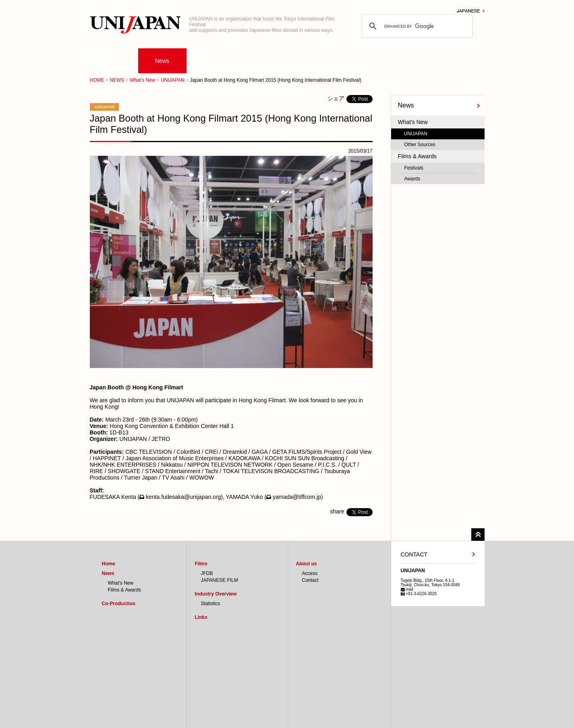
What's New (143, 80)
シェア (336, 98)
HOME (97, 80)
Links (355, 61)
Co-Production (211, 61)
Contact (310, 580)
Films (259, 61)
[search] (416, 26)
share (337, 511)
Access (310, 573)
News (162, 61)
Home (114, 61)
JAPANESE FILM (220, 580)
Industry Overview (307, 61)
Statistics (211, 604)
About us (404, 61)
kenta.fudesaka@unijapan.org (183, 497)
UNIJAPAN (172, 80)
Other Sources (420, 145)
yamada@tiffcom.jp (297, 497)
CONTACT (414, 554)
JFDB (207, 573)
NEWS (117, 80)
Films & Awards (417, 156)
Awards (412, 179)
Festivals (414, 168)
